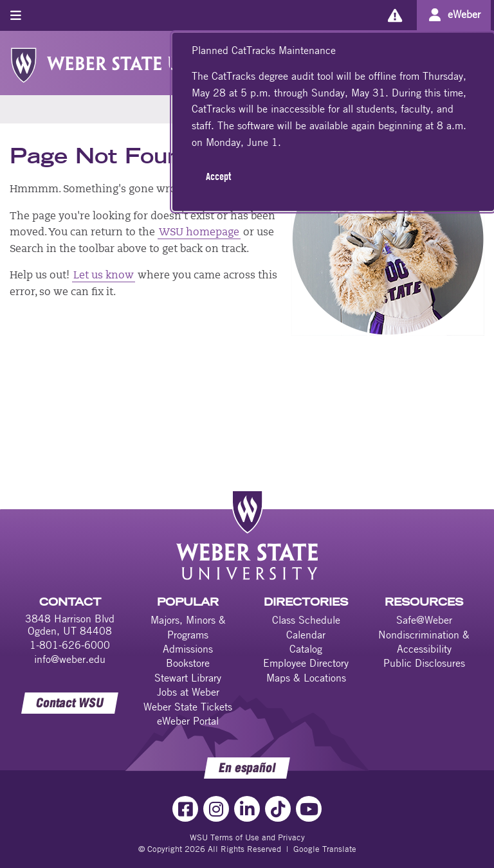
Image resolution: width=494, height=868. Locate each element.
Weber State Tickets (188, 707)
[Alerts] (395, 15)
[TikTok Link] (278, 809)
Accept (218, 176)
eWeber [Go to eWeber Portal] (464, 14)
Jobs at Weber (188, 692)
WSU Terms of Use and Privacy (247, 837)
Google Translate (325, 849)
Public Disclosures (424, 663)
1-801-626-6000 (70, 645)
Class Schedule (306, 620)
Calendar (306, 635)
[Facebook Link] (185, 809)
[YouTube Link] (309, 809)
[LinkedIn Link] (247, 809)
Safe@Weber (424, 620)
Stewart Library (188, 678)
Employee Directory (306, 663)
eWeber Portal (188, 721)
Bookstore (188, 663)
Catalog (306, 649)
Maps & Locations (306, 678)
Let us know (104, 276)
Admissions (188, 649)
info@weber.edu (70, 659)
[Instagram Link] (216, 809)
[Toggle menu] (16, 15)
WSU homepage (199, 233)
